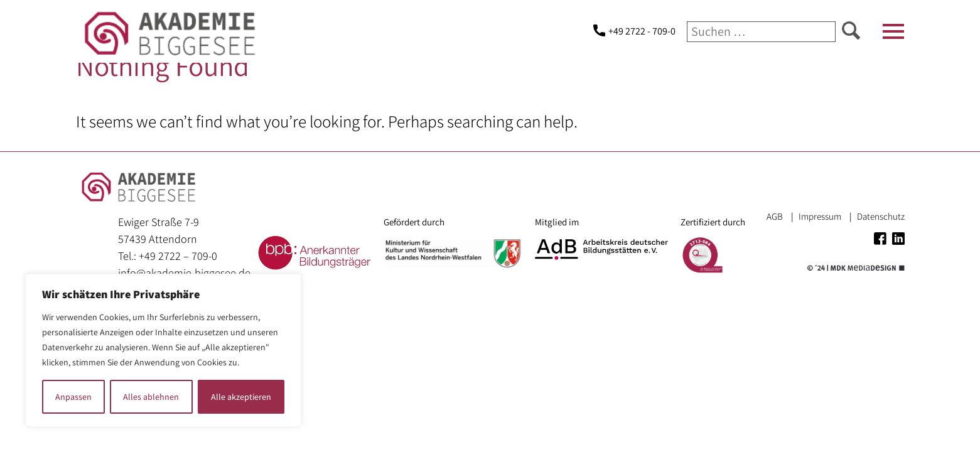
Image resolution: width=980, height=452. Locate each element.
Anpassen (73, 397)
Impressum (820, 216)
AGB (775, 216)
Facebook (880, 239)
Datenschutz (881, 216)
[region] (163, 350)
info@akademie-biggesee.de (184, 273)
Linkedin (898, 239)
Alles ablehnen (151, 397)
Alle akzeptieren (241, 397)
